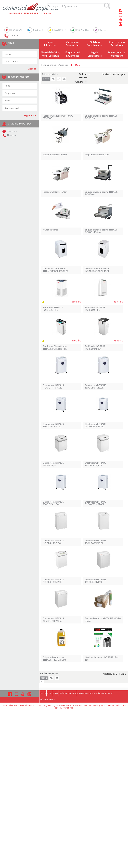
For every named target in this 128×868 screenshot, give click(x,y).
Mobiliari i (95, 44)
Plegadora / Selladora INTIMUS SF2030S (58, 117)
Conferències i (117, 44)
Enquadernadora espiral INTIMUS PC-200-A (101, 117)
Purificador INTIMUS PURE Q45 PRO (95, 309)
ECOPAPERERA (82, 30)
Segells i (95, 54)
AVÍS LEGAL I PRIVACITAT (105, 693)
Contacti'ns (10, 131)
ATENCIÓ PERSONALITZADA (86, 693)
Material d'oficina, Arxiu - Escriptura (50, 54)
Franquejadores (50, 230)
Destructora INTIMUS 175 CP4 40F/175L (96, 581)
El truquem (9, 135)
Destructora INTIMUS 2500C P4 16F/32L (53, 425)
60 (53, 79)
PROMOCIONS (16, 30)
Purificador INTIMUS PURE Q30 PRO (53, 309)
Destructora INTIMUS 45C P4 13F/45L (53, 464)
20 (64, 79)
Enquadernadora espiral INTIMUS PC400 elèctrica (101, 231)
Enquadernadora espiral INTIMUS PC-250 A (101, 193)
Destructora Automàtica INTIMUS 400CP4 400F (97, 270)
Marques (63, 65)
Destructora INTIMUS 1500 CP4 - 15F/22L (53, 387)
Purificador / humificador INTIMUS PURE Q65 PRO (55, 348)
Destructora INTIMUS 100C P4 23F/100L (96, 542)
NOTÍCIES (62, 693)
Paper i (50, 44)
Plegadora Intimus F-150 (55, 155)
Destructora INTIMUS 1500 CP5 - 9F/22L (96, 387)
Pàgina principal (49, 65)
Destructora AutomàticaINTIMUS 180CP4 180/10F (56, 270)
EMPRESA (43, 693)
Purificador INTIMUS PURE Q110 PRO (95, 348)
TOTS (46, 79)
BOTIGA (56, 693)
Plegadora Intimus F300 (55, 192)
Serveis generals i (117, 54)
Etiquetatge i (73, 54)
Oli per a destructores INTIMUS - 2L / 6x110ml (54, 659)
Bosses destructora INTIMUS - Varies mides (103, 620)
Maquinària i (73, 44)
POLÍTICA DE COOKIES (47, 699)
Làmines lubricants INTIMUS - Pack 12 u (102, 659)
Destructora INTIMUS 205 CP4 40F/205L (53, 620)
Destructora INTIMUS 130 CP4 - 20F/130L (53, 542)
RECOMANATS (59, 30)
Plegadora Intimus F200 (97, 155)
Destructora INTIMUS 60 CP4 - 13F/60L (96, 464)
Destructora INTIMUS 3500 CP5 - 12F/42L (96, 503)
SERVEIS (50, 693)
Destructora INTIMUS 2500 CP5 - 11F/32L (96, 425)
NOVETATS (38, 30)
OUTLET (103, 30)
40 (59, 79)
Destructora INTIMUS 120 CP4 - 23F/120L (53, 581)
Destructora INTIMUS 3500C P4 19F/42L (53, 503)
